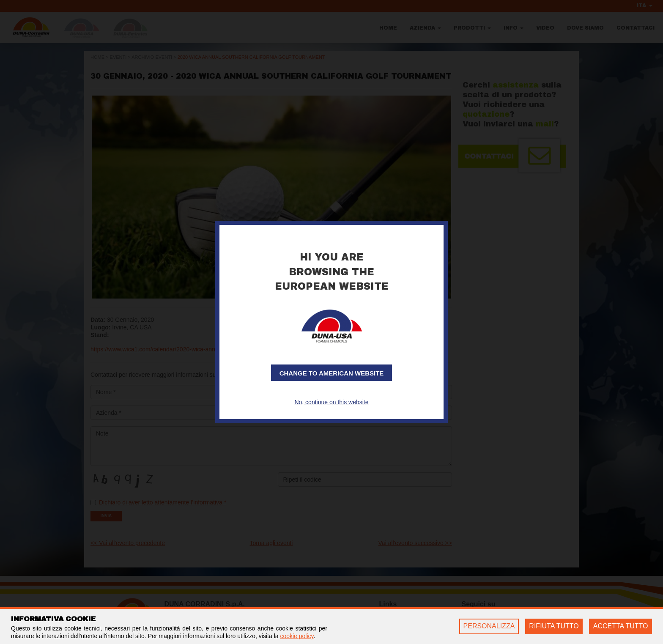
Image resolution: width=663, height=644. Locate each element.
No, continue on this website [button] (331, 402)
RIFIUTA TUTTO (554, 626)
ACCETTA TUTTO (621, 626)
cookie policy (297, 636)
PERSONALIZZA (489, 626)
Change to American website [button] (332, 373)
